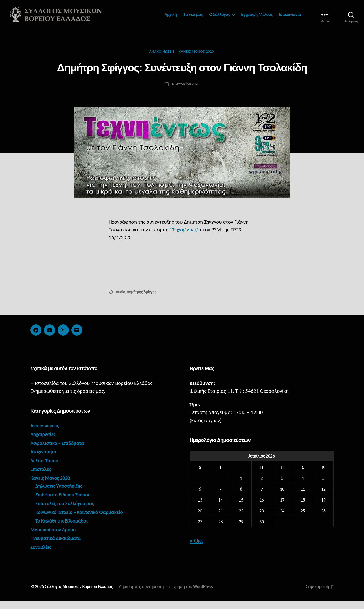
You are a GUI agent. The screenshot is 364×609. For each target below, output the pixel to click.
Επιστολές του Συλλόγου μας (66, 511)
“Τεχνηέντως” (185, 238)
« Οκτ (196, 549)
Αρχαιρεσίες (43, 442)
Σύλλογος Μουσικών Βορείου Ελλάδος (80, 595)
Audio (121, 300)
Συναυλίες (41, 555)
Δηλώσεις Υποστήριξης (60, 494)
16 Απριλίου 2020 (185, 92)
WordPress (206, 595)
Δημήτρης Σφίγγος (142, 300)
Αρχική (171, 18)
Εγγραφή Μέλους (257, 18)
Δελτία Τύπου (45, 469)
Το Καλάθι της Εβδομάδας (63, 529)
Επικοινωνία (290, 18)
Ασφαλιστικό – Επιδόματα (59, 451)
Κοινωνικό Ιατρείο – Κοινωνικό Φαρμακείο (81, 520)
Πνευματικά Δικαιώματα (57, 546)
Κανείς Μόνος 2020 (197, 59)
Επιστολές (41, 477)
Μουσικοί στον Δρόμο (54, 538)
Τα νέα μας (193, 18)
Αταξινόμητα (44, 460)
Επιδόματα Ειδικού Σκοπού (64, 503)
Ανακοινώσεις (162, 59)
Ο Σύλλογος (220, 18)
